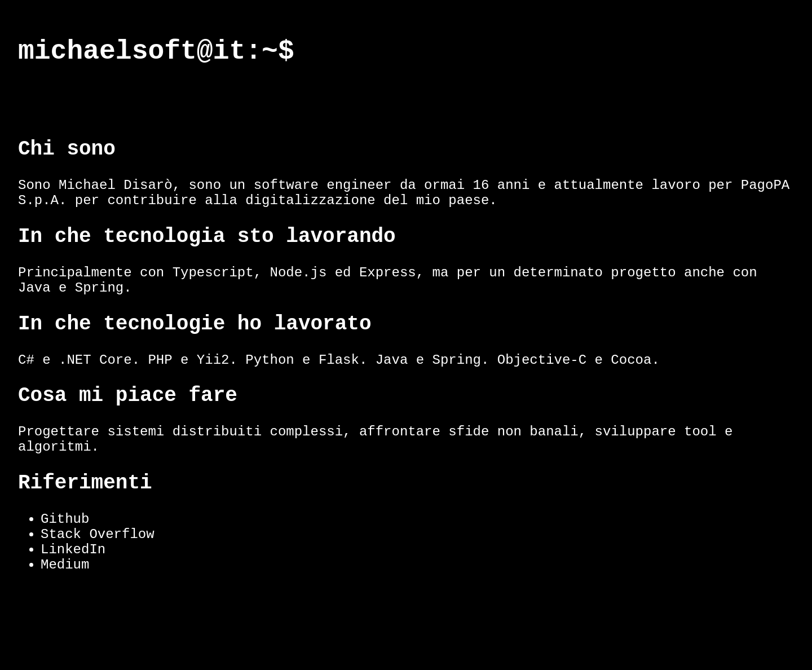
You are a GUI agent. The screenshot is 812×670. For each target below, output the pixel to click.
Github (65, 573)
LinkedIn (73, 611)
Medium (65, 629)
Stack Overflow (98, 592)
